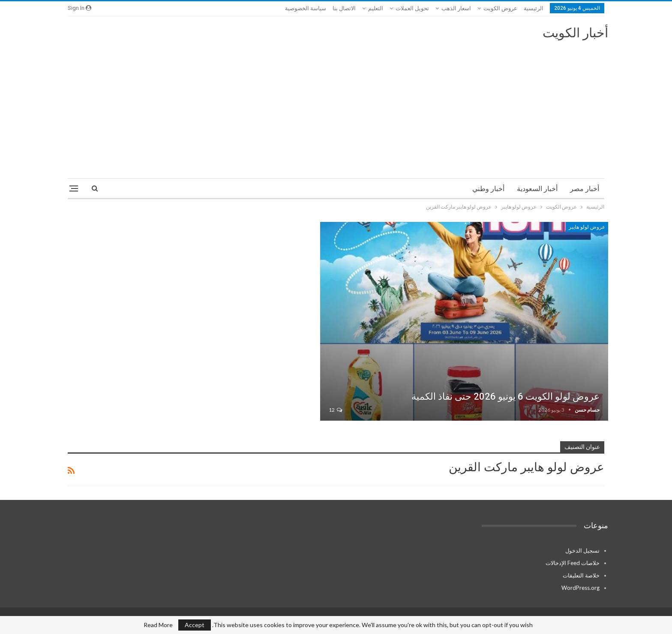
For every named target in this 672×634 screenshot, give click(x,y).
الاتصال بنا (344, 8)
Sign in (79, 8)
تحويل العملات (412, 8)
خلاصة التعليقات (581, 575)
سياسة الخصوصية (306, 8)
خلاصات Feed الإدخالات (573, 563)
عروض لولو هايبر (587, 227)
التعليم (376, 8)
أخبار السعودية (537, 189)
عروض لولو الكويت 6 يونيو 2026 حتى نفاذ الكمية (505, 396)
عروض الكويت (500, 8)
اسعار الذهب (456, 8)
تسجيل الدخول (582, 550)
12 (335, 410)
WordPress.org (580, 588)
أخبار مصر (585, 189)
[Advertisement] (336, 105)
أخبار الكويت (575, 33)
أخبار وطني (488, 189)
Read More (158, 625)
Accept (195, 625)
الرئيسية (534, 8)
